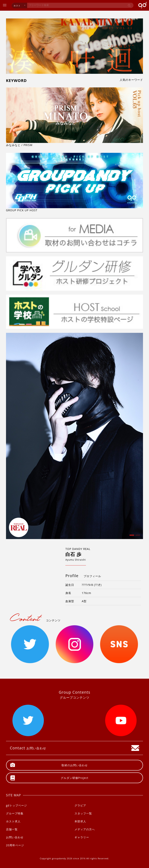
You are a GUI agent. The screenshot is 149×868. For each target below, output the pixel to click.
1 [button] (131, 537)
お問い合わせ (15, 837)
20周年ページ (15, 845)
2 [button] (137, 537)
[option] (75, 436)
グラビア (80, 805)
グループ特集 (15, 813)
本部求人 (80, 821)
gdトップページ (16, 805)
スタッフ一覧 (83, 813)
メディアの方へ (85, 829)
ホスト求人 (13, 821)
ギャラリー (82, 837)
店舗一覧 (12, 829)
